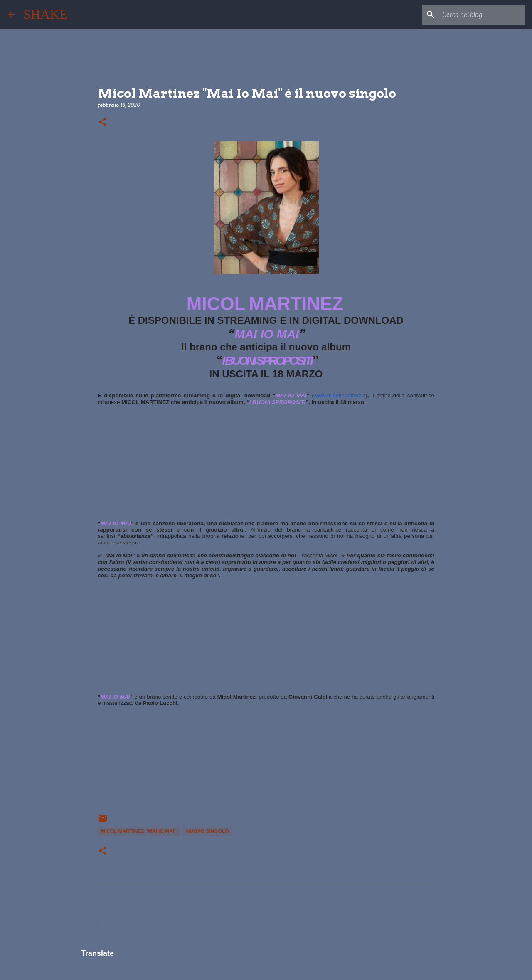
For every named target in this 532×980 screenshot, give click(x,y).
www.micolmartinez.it (340, 395)
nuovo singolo (208, 831)
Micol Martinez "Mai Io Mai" (139, 831)
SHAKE (46, 14)
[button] (103, 122)
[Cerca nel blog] (482, 15)
